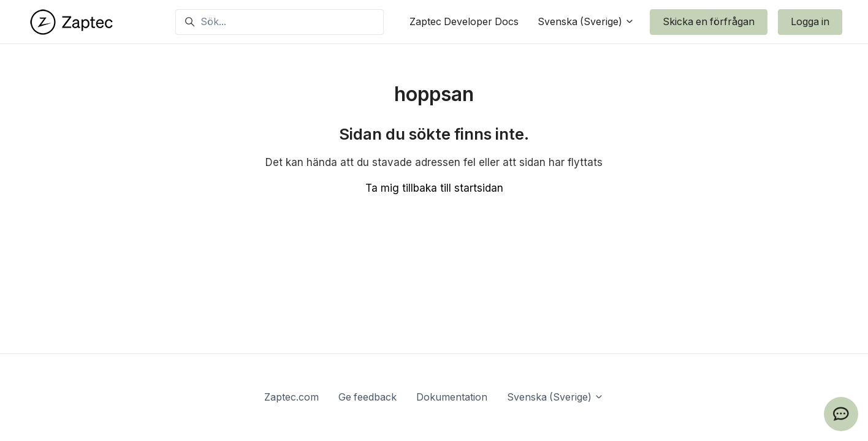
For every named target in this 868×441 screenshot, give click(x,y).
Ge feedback (367, 397)
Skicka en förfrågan (709, 22)
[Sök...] (280, 22)
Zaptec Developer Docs (464, 22)
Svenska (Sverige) (586, 22)
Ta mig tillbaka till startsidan (434, 188)
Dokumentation (452, 397)
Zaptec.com (291, 397)
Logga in (810, 22)
